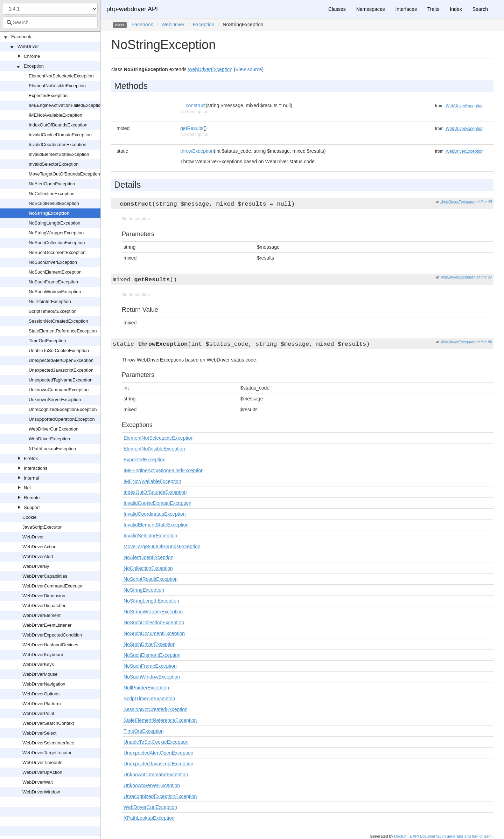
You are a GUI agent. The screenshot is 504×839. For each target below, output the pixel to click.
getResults (192, 128)
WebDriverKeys (38, 664)
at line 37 (484, 277)
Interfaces (406, 9)
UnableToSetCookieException (59, 350)
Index (456, 9)
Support (32, 507)
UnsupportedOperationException (62, 419)
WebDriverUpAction (42, 772)
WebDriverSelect (39, 733)
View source (249, 69)
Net (27, 488)
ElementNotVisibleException (57, 86)
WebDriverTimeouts (42, 762)
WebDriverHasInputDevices (50, 645)
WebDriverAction (39, 547)
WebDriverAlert (38, 556)
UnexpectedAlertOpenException (61, 360)
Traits (433, 9)
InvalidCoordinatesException (58, 145)
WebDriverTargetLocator (47, 753)
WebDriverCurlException (54, 429)
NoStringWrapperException (56, 233)
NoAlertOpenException (52, 184)
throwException (197, 151)
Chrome (32, 56)
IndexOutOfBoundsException (58, 125)
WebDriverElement (41, 615)
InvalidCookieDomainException (60, 135)
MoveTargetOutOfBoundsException (64, 174)
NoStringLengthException (54, 223)
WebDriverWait (38, 782)
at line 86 (484, 342)
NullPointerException (50, 301)
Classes (337, 9)
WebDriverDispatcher (44, 606)
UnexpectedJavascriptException (61, 370)
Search (480, 9)
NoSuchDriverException (53, 262)
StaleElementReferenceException (63, 331)
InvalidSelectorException (54, 164)
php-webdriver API (132, 9)
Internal (31, 478)
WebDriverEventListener (47, 625)
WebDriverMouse (40, 674)
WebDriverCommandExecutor (52, 586)
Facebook (21, 37)
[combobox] (50, 22)
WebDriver (28, 46)
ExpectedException (48, 95)
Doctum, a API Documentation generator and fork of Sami (443, 836)
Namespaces (371, 9)
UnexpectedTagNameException (61, 380)
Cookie (29, 517)
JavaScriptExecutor (42, 527)
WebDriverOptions (41, 694)
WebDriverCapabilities (45, 576)
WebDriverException (49, 439)
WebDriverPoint (38, 713)
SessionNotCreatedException (58, 321)
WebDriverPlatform (42, 704)
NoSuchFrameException (53, 282)
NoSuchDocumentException (57, 252)
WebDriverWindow (41, 792)
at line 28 (484, 202)
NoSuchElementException (55, 272)
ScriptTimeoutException (53, 311)
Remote (32, 498)
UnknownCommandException (59, 390)
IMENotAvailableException (55, 115)
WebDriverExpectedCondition (52, 635)
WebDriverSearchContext (48, 723)
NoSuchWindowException (55, 292)
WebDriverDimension (44, 596)
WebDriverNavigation (44, 684)
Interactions (36, 468)
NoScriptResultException (54, 203)
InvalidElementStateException (59, 154)
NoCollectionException (52, 194)
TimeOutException (47, 341)
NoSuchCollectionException (57, 243)
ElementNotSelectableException (61, 76)
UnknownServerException (55, 400)
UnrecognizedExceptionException (63, 409)
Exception (34, 66)
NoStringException (49, 213)
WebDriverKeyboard (43, 655)
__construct (193, 105)
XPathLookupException (52, 449)
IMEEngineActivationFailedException (66, 105)
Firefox (31, 458)
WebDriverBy (36, 566)
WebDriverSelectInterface (48, 743)
